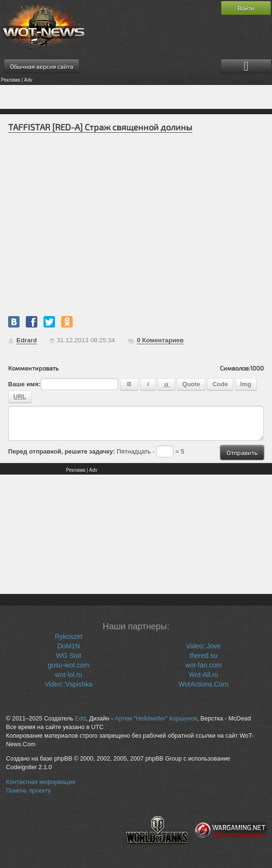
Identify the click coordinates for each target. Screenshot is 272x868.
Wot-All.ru (203, 675)
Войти (246, 8)
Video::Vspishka (68, 684)
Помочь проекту (29, 791)
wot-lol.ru (69, 675)
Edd (80, 719)
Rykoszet (69, 636)
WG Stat (69, 656)
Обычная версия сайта (42, 66)
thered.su (203, 656)
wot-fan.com (203, 665)
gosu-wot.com (69, 665)
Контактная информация (41, 782)
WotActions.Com (204, 684)
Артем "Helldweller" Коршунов (156, 719)
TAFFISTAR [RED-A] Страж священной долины (100, 127)
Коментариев (160, 340)
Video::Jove (203, 646)
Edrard (27, 340)
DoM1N (69, 646)
